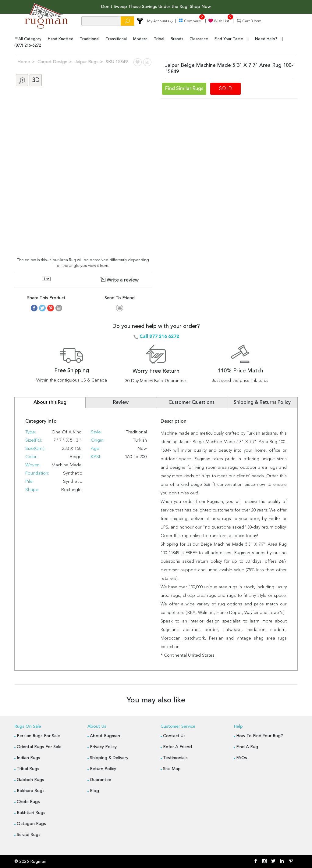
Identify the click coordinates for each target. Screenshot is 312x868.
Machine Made (67, 465)
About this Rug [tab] (50, 402)
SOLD (226, 88)
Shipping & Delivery (109, 757)
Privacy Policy (103, 746)
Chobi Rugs (28, 801)
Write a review (120, 280)
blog (94, 790)
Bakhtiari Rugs (31, 812)
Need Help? (266, 39)
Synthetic (72, 473)
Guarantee (101, 779)
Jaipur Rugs (87, 61)
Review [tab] (121, 402)
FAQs (242, 757)
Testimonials (175, 757)
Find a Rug (247, 746)
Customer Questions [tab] (191, 402)
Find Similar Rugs (184, 88)
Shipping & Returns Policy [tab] (262, 402)
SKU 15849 (117, 61)
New (142, 448)
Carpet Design (52, 61)
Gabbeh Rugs (30, 779)
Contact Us (174, 735)
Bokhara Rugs (31, 790)
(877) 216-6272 (28, 45)
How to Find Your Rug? (260, 735)
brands (177, 39)
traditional (90, 39)
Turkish (140, 440)
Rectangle (71, 489)
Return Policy (103, 768)
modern (140, 39)
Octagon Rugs (31, 823)
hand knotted (61, 39)
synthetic (72, 481)
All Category (28, 39)
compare (190, 21)
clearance (199, 39)
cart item (249, 21)
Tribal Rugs (28, 768)
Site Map (172, 768)
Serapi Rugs (29, 834)
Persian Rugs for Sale (38, 735)
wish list (219, 21)
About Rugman (105, 735)
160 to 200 (136, 456)
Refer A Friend (177, 746)
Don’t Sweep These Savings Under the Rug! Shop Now (156, 7)
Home (24, 61)
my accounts (158, 21)
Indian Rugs (28, 757)
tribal (159, 39)
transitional (116, 39)
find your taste (229, 39)
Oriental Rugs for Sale (39, 746)
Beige (76, 456)
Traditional (136, 432)
